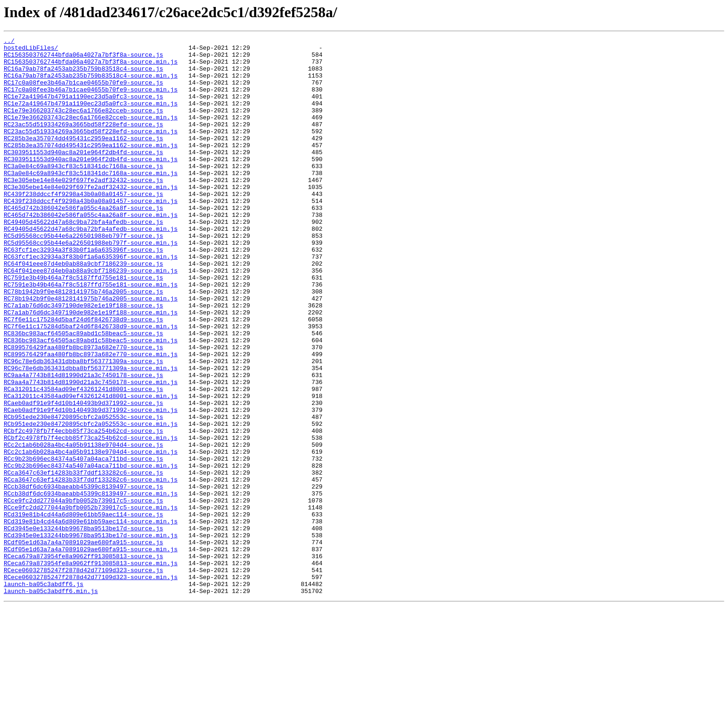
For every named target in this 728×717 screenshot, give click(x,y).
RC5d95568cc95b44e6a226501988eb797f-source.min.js (91, 284)
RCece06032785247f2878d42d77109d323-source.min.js (91, 685)
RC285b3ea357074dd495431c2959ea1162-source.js (83, 159)
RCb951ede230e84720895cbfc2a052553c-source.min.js (91, 502)
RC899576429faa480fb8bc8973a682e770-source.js (83, 410)
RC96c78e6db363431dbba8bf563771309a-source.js (83, 426)
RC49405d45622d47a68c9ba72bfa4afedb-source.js (83, 259)
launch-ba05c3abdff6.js (44, 694)
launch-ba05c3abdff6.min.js (51, 702)
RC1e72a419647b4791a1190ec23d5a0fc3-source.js (83, 109)
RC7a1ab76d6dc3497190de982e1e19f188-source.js (83, 359)
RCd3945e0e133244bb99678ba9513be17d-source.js (83, 627)
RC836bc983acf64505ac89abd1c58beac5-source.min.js (91, 401)
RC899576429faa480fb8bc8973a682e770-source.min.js (91, 418)
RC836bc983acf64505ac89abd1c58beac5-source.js (83, 393)
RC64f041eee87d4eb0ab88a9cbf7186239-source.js (83, 309)
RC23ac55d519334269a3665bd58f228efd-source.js (83, 142)
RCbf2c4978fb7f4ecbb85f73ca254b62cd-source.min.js (91, 518)
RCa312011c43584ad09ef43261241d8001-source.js (83, 460)
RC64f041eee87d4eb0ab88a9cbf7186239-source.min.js (91, 318)
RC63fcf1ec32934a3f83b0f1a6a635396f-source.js (83, 293)
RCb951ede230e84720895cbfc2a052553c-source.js (83, 493)
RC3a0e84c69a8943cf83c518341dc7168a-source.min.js (91, 201)
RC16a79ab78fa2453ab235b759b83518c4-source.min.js (91, 84)
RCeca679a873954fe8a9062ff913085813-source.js (83, 660)
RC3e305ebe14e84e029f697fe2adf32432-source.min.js (91, 217)
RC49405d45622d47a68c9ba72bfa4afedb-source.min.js (91, 267)
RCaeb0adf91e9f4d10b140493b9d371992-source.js (83, 476)
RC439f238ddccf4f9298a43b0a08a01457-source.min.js (91, 234)
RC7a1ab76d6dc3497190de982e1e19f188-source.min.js (91, 368)
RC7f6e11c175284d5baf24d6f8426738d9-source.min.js (91, 385)
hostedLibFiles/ (31, 50)
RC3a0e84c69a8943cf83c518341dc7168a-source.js (83, 192)
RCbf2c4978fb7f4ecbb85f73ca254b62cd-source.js (83, 510)
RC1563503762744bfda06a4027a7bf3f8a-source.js (83, 59)
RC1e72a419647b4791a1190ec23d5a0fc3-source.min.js (91, 117)
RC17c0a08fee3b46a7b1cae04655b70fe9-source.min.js (91, 100)
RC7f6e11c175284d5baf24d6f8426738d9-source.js (83, 376)
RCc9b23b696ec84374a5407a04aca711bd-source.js (83, 543)
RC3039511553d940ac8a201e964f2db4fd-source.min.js (91, 184)
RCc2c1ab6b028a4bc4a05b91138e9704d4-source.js (83, 527)
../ (9, 42)
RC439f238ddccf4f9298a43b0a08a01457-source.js (83, 226)
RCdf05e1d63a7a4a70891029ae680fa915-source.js (83, 644)
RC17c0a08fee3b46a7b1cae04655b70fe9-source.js (83, 92)
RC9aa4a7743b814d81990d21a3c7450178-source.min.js (91, 451)
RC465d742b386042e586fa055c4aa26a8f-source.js (83, 242)
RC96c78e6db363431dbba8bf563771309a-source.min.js (91, 435)
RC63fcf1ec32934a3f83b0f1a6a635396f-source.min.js (91, 301)
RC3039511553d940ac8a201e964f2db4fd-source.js (83, 176)
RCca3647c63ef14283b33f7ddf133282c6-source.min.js (91, 568)
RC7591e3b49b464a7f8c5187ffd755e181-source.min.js (91, 334)
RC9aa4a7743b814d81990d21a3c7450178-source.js (83, 443)
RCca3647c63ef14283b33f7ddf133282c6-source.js (83, 560)
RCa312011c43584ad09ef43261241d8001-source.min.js (91, 468)
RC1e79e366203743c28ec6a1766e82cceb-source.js (83, 125)
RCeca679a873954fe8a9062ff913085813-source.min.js (91, 669)
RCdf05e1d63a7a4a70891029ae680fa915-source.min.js (91, 652)
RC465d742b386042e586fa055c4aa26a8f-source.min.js (91, 251)
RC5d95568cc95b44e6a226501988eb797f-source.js (83, 276)
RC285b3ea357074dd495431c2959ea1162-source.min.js (91, 167)
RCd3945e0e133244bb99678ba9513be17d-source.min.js (91, 635)
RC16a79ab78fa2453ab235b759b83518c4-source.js (83, 75)
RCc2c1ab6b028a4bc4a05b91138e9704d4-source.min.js (91, 535)
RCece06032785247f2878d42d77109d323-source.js (83, 677)
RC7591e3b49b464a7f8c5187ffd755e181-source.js (83, 326)
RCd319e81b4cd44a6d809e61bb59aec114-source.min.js (91, 619)
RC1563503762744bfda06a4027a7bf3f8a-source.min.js (91, 67)
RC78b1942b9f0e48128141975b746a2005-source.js (83, 343)
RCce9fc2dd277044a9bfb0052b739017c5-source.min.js (91, 602)
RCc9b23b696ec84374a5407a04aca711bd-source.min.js (91, 552)
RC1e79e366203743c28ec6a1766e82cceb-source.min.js (91, 134)
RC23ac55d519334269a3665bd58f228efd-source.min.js (91, 150)
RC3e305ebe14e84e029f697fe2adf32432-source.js (83, 209)
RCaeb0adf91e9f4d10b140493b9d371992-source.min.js (91, 485)
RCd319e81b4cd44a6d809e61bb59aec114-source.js (83, 610)
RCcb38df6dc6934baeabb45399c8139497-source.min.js (91, 585)
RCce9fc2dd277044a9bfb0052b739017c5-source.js (83, 593)
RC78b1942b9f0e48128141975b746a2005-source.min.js (91, 351)
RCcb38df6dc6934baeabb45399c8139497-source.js (83, 577)
